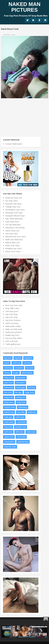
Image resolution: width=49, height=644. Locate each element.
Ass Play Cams (12, 201)
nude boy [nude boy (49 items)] (32, 412)
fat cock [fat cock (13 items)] (30, 368)
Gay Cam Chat (11, 317)
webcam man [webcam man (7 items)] (10, 447)
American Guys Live (14, 198)
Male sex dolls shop (14, 329)
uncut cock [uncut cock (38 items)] (9, 437)
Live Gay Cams (12, 234)
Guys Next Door (12, 222)
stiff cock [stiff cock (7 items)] (19, 432)
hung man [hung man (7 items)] (9, 397)
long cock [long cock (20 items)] (21, 402)
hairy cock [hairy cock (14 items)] (9, 378)
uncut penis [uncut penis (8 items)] (9, 442)
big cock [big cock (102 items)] (8, 358)
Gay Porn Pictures (13, 320)
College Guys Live (13, 207)
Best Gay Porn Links (14, 305)
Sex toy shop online (14, 338)
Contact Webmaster (14, 144)
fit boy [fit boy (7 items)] (7, 373)
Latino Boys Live (12, 231)
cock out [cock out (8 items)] (16, 363)
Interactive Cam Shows (15, 228)
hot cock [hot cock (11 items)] (8, 392)
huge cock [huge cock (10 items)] (29, 392)
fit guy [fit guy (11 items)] (16, 373)
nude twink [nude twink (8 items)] (9, 422)
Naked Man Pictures (24, 7)
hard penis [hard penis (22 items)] (20, 383)
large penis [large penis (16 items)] (9, 402)
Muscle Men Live (12, 243)
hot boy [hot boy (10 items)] (31, 387)
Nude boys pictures (14, 332)
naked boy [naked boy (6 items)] (23, 407)
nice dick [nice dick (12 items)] (21, 412)
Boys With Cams (12, 308)
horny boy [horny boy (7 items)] (9, 387)
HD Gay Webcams (13, 225)
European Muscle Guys (15, 216)
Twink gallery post (13, 344)
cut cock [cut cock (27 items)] (27, 363)
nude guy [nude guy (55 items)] (8, 417)
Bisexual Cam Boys (14, 204)
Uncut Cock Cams (13, 251)
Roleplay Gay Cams (14, 248)
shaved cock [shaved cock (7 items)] (21, 427)
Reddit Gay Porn (12, 335)
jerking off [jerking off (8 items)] (21, 397)
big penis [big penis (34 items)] (28, 358)
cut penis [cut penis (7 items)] (19, 368)
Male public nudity (13, 326)
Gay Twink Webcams (14, 219)
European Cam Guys (14, 213)
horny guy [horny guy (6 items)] (21, 387)
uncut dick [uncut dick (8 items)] (21, 437)
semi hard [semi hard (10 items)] (21, 422)
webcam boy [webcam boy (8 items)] (23, 442)
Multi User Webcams (14, 240)
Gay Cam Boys (12, 314)
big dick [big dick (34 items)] (18, 358)
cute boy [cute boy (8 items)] (8, 368)
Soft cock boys (12, 341)
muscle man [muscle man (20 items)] (9, 407)
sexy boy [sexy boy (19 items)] (8, 427)
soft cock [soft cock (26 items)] (8, 432)
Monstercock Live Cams (16, 237)
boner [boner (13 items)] (7, 363)
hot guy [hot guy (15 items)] (18, 392)
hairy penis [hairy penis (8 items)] (21, 378)
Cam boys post (12, 311)
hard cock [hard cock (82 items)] (8, 383)
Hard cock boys (12, 323)
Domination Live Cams (15, 210)
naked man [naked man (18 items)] (9, 412)
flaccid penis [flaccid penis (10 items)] (27, 373)
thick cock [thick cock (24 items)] (31, 432)
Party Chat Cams (12, 245)
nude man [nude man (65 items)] (20, 417)
